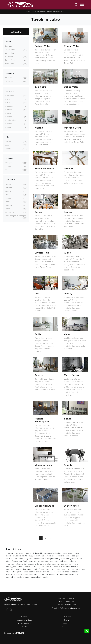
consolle (8, 166)
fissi (7, 170)
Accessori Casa (24, 623)
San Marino (9, 212)
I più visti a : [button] (11, 180)
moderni (8, 148)
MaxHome (9, 56)
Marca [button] (8, 41)
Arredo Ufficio (24, 627)
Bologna (8, 184)
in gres (8, 99)
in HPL (8, 103)
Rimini (7, 209)
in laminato (9, 110)
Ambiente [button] (10, 73)
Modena (8, 198)
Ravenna (8, 205)
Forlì (7, 195)
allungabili (9, 163)
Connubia (9, 46)
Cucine (24, 616)
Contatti (67, 623)
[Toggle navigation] (82, 5)
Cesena (8, 191)
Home (28, 12)
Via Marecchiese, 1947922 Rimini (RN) (67, 600)
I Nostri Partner (67, 627)
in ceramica (10, 96)
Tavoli (50, 12)
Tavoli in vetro (59, 12)
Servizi (67, 620)
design (8, 145)
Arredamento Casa (39, 12)
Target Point (10, 60)
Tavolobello (9, 63)
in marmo (9, 117)
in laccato (9, 106)
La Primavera (10, 49)
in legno (8, 113)
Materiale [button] (10, 91)
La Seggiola (10, 53)
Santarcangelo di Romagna (16, 216)
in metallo (9, 124)
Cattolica (9, 188)
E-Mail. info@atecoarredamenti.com (67, 608)
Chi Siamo (67, 616)
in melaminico (10, 120)
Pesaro (8, 202)
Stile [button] (7, 137)
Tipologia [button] (9, 158)
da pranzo (9, 81)
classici (8, 141)
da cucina (9, 78)
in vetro (8, 127)
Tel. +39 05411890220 (67, 605)
